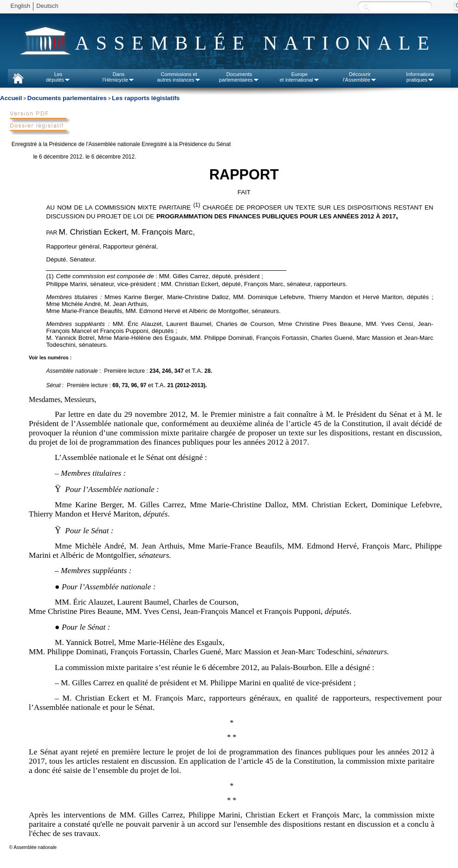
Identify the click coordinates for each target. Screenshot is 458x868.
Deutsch (47, 6)
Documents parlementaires (67, 98)
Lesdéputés (58, 77)
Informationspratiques (420, 77)
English (21, 6)
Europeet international (299, 77)
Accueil (11, 98)
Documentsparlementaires (239, 77)
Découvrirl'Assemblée (360, 77)
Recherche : (366, 7)
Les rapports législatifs (146, 98)
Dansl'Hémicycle (119, 77)
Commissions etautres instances (179, 77)
